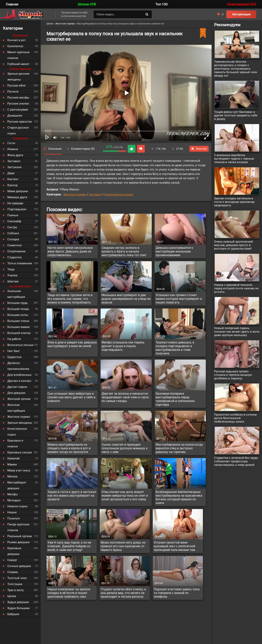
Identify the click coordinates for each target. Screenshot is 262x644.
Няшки (12, 512)
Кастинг (13, 179)
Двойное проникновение (18, 366)
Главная (12, 4)
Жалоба (199, 149)
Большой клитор (19, 333)
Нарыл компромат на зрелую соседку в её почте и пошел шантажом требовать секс (69, 593)
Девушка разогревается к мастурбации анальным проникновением (174, 251)
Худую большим (18, 608)
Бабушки (13, 614)
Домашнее (15, 116)
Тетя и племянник (20, 263)
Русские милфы (18, 98)
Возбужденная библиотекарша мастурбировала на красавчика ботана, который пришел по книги (179, 497)
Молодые (14, 500)
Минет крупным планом (18, 55)
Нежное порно (17, 506)
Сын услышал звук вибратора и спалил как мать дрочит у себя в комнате (71, 397)
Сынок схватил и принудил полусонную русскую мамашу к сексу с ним (125, 448)
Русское (13, 92)
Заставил (95, 194)
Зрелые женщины (20, 423)
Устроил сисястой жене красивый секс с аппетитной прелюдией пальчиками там (174, 546)
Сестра (12, 227)
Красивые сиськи (20, 452)
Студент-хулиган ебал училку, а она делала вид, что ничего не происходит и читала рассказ (123, 593)
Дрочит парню (17, 387)
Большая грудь (18, 303)
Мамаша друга (17, 197)
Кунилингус (15, 46)
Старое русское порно (18, 131)
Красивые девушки (14, 551)
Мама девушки (18, 191)
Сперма (13, 572)
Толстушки (15, 584)
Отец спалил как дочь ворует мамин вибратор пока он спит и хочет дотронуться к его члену (125, 496)
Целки (12, 596)
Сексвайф (14, 221)
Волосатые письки (20, 345)
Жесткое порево (75, 194)
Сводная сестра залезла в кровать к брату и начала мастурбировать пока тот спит (124, 251)
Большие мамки (19, 327)
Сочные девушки (19, 566)
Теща (11, 269)
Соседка (13, 239)
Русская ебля (16, 86)
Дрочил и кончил (19, 381)
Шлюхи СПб (87, 4)
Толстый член (17, 578)
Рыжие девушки (19, 542)
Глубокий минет (18, 64)
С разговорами (18, 110)
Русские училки (18, 104)
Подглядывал (17, 209)
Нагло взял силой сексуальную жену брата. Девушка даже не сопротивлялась (70, 251)
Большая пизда (18, 309)
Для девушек (16, 393)
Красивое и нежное (15, 443)
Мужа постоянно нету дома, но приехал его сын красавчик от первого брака (123, 546)
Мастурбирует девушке (17, 485)
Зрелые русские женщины (18, 77)
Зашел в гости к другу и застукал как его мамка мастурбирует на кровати (72, 496)
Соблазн (13, 233)
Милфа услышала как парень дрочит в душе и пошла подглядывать (123, 346)
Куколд (12, 185)
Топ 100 (162, 4)
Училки (12, 275)
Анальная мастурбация (16, 294)
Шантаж (13, 281)
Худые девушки (18, 602)
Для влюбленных (19, 375)
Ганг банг (14, 351)
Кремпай (13, 458)
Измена (13, 149)
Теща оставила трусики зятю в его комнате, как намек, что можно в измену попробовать (70, 299)
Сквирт (12, 560)
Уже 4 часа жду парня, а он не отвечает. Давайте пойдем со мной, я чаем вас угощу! (69, 546)
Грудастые (14, 357)
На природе (15, 203)
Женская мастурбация (16, 408)
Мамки (12, 464)
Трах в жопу (16, 590)
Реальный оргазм (20, 536)
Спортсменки (16, 251)
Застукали (14, 167)
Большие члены (18, 321)
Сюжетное (15, 245)
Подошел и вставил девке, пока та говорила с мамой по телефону (177, 593)
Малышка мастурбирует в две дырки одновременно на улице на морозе (126, 299)
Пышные (14, 518)
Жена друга (15, 155)
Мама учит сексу (19, 470)
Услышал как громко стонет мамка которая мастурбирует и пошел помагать (179, 299)
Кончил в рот (17, 40)
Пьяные (13, 215)
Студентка (14, 257)
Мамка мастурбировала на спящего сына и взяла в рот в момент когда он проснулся (69, 448)
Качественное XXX (242, 4)
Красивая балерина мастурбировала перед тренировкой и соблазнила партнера (175, 399)
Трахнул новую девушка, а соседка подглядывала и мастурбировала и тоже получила (175, 348)
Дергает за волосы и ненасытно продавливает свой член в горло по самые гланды (125, 397)
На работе (14, 339)
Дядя (11, 173)
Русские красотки (20, 122)
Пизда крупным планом (18, 527)
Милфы (13, 494)
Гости (11, 143)
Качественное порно (119, 194)
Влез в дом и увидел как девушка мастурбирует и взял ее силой (72, 344)
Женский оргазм (19, 399)
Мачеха (12, 476)
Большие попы (18, 315)
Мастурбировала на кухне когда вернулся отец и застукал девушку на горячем (179, 448)
